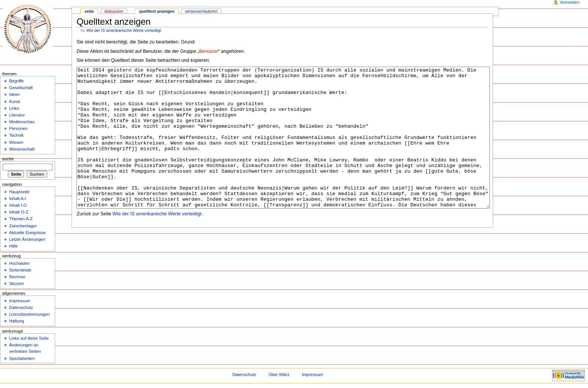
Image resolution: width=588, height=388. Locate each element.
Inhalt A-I (17, 198)
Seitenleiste (20, 270)
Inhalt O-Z (19, 212)
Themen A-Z (21, 219)
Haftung (16, 321)
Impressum (20, 301)
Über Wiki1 (279, 375)
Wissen (16, 142)
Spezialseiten (22, 358)
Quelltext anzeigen (157, 11)
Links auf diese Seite (29, 338)
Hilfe (13, 246)
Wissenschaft (22, 149)
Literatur (17, 115)
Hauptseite (19, 192)
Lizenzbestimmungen (29, 314)
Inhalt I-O (18, 205)
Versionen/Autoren (201, 11)
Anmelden (570, 2)
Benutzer (209, 51)
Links (14, 108)
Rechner (17, 277)
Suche (8, 159)
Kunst (14, 101)
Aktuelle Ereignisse (27, 233)
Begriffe (16, 81)
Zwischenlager (23, 226)
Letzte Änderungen (27, 239)
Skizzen (16, 284)
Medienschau (22, 122)
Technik (16, 135)
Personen (18, 128)
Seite (89, 11)
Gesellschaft (21, 88)
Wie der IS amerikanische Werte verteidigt (124, 30)
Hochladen (19, 263)
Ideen (14, 94)
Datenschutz (21, 307)
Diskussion (114, 11)
